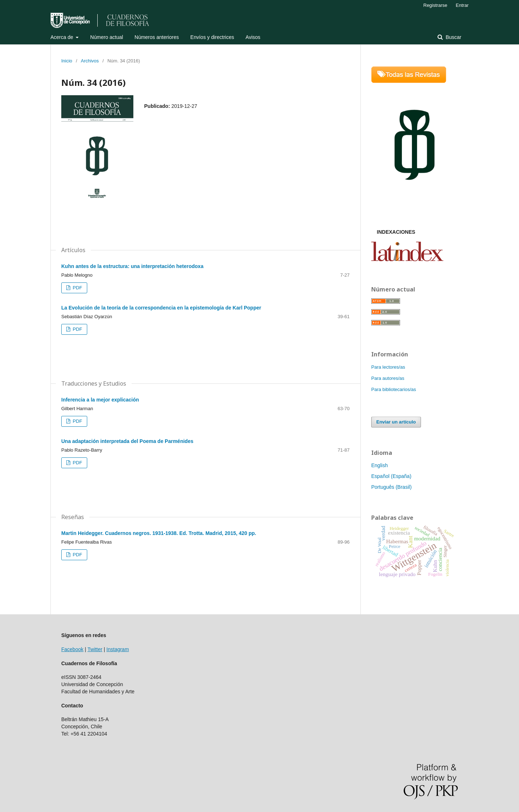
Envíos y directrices (212, 37)
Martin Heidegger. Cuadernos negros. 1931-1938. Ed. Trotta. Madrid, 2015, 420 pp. (159, 533)
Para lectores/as (388, 367)
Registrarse (435, 5)
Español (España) (391, 476)
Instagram (117, 649)
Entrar (462, 5)
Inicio (67, 61)
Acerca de (63, 37)
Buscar (453, 37)
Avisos (253, 37)
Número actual (107, 37)
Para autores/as (388, 378)
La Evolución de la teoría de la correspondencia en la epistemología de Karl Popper (161, 308)
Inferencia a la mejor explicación (100, 400)
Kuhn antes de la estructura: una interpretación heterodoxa (132, 266)
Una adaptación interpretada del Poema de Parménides (127, 441)
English (380, 465)
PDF (77, 288)
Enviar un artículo (396, 422)
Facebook (72, 649)
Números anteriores (157, 37)
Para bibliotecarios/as (394, 389)
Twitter (95, 649)
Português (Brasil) (391, 487)
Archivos (90, 61)
